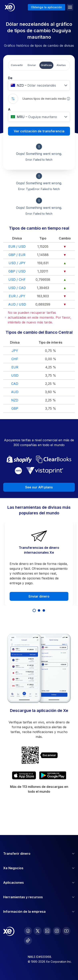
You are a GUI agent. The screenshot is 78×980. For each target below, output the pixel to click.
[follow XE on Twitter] (38, 931)
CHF (15, 359)
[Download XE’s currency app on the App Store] (24, 775)
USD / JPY (17, 263)
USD (15, 375)
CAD (15, 384)
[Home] (10, 7)
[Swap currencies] (13, 99)
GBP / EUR (17, 255)
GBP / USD (17, 271)
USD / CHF (17, 280)
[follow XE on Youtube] (66, 931)
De (10, 78)
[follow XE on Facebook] (28, 931)
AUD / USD (17, 304)
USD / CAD (17, 288)
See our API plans (39, 487)
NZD (15, 400)
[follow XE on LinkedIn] (47, 931)
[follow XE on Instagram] (57, 931)
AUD (15, 392)
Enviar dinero (39, 596)
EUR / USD (17, 247)
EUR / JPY (17, 296)
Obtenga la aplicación (46, 7)
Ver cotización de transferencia (39, 131)
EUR (15, 367)
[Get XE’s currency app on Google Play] (53, 775)
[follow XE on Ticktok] (28, 941)
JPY (15, 351)
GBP (15, 408)
